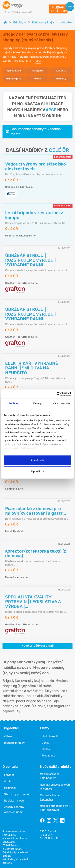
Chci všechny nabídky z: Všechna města (33, 131)
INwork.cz (46, 789)
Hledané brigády (14, 743)
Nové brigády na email (38, 646)
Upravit (38, 471)
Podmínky (10, 788)
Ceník (45, 743)
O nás (8, 781)
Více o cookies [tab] (62, 403)
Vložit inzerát (50, 736)
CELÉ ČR (59, 150)
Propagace (48, 756)
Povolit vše (37, 460)
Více (38, 61)
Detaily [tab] (37, 403)
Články (8, 736)
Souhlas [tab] (13, 403)
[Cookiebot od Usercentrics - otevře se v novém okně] (57, 394)
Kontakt (9, 775)
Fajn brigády (48, 778)
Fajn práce (47, 799)
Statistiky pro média (17, 794)
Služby (46, 749)
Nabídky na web (14, 801)
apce (51, 110)
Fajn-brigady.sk (50, 810)
